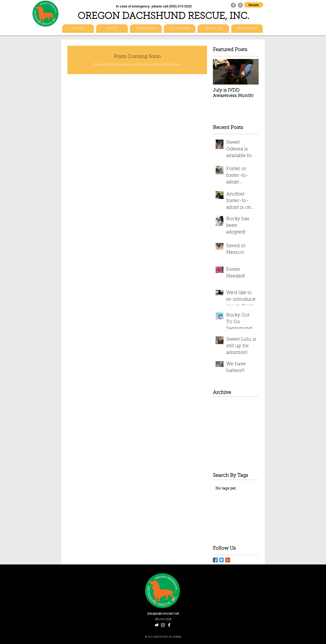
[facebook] (169, 625)
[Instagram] (240, 5)
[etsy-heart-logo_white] (157, 625)
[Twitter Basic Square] (222, 560)
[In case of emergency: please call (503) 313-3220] (154, 6)
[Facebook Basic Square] (215, 560)
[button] (254, 5)
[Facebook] (233, 5)
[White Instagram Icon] (163, 625)
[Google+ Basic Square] (228, 560)
